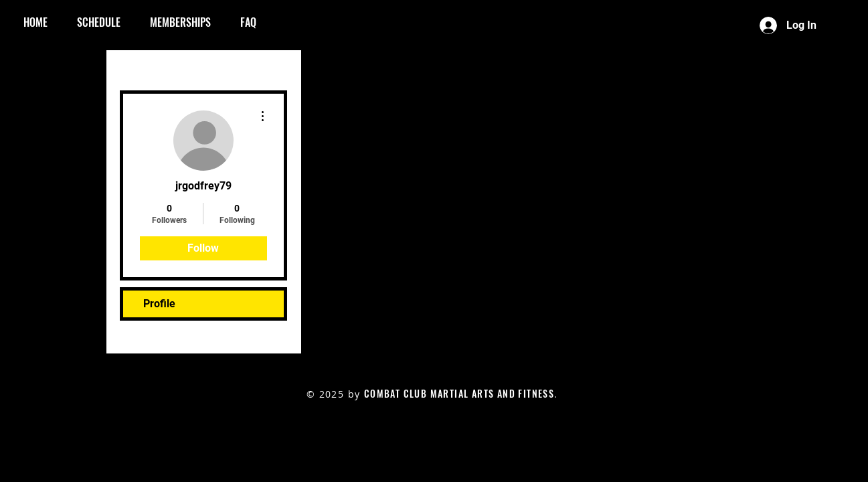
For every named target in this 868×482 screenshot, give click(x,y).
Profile (159, 304)
